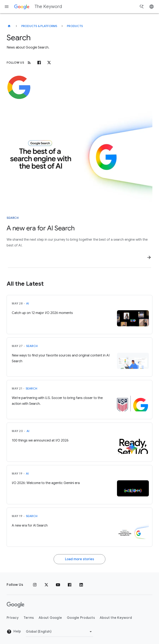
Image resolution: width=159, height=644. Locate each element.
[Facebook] (39, 63)
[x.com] (49, 63)
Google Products (81, 618)
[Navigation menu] (7, 7)
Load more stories (79, 559)
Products (75, 26)
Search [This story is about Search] (13, 218)
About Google (50, 618)
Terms (29, 618)
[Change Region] (60, 632)
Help (14, 632)
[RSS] (29, 63)
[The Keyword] (9, 26)
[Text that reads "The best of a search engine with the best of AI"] (79, 157)
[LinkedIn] (81, 585)
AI (28, 303)
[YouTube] (58, 585)
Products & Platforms (39, 26)
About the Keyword (116, 618)
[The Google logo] (16, 605)
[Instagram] (35, 585)
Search (32, 346)
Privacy (13, 618)
